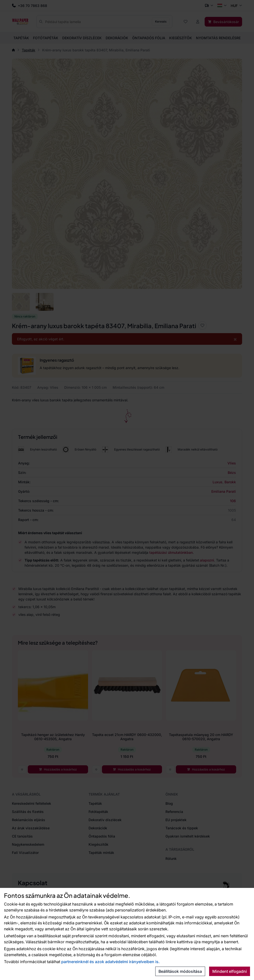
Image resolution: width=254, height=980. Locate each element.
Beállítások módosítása (180, 971)
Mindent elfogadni (230, 971)
